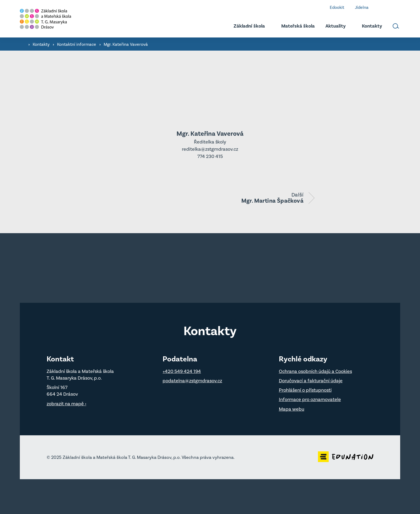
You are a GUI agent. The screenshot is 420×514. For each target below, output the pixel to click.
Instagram (398, 7)
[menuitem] (246, 26)
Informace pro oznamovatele (310, 399)
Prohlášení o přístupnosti (305, 390)
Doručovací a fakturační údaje (311, 381)
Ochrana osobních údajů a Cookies (315, 371)
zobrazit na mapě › (66, 404)
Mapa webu (292, 409)
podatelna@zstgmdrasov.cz (192, 381)
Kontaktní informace (77, 44)
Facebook (382, 7)
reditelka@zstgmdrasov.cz (210, 149)
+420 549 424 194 (182, 371)
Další (272, 198)
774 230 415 (210, 156)
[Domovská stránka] (60, 19)
